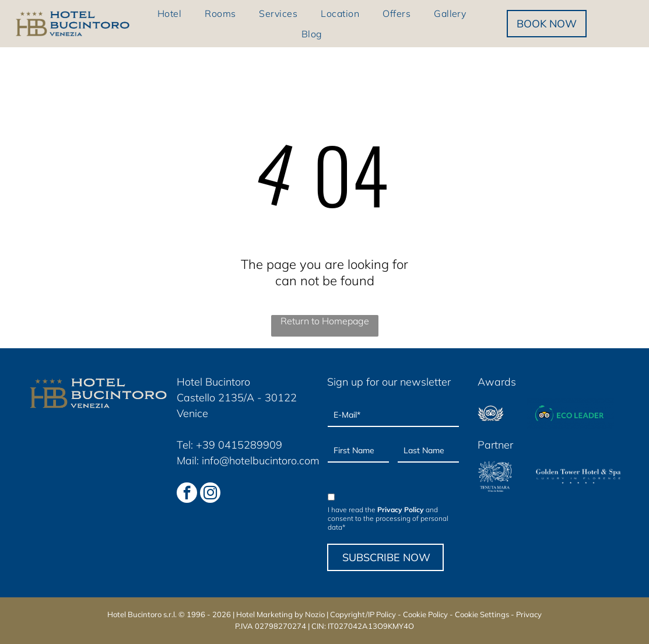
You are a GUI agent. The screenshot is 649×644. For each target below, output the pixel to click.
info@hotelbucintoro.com (261, 461)
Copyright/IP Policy (363, 614)
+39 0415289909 (239, 445)
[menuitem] (169, 13)
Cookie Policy (425, 614)
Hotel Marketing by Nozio (280, 614)
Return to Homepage (325, 321)
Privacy (529, 614)
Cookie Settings (482, 614)
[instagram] (210, 494)
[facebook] (187, 494)
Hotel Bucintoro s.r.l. (142, 614)
